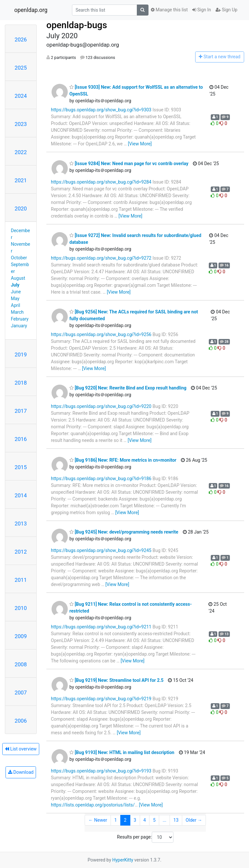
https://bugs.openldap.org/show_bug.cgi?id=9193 (101, 771)
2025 (21, 68)
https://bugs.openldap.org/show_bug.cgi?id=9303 (101, 110)
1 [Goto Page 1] (115, 820)
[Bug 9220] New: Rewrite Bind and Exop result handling (128, 388)
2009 (21, 636)
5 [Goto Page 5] (154, 820)
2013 (21, 524)
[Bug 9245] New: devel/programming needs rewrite (124, 532)
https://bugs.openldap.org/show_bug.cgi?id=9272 (101, 258)
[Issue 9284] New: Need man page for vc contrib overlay (129, 163)
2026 (21, 39)
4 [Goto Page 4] (145, 820)
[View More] (140, 144)
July (15, 285)
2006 (21, 721)
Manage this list (169, 10)
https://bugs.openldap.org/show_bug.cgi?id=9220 (101, 406)
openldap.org (31, 10)
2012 (21, 552)
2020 (21, 209)
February (20, 319)
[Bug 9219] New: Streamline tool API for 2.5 (116, 680)
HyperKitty (123, 860)
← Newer (98, 820)
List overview (21, 749)
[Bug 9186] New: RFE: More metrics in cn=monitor (123, 460)
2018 (21, 383)
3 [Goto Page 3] (135, 820)
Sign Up (226, 10)
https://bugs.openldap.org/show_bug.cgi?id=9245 (101, 550)
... (165, 820)
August (18, 278)
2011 (21, 580)
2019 (21, 355)
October (19, 258)
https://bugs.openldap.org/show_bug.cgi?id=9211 (101, 627)
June (16, 292)
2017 (21, 411)
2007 (21, 693)
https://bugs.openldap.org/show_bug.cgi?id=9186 (101, 479)
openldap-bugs (77, 25)
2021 (21, 180)
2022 (21, 152)
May (15, 299)
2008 (21, 664)
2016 (21, 439)
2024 (21, 96)
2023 (21, 124)
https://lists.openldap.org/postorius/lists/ (93, 805)
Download (21, 772)
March (18, 312)
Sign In (202, 10)
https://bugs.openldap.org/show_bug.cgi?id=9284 (101, 182)
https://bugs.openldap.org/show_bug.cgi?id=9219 (101, 699)
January (19, 326)
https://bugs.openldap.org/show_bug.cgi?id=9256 (101, 334)
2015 (21, 467)
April (16, 305)
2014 (21, 495)
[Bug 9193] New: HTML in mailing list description (122, 752)
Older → (194, 820)
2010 (21, 608)
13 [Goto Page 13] (176, 820)
